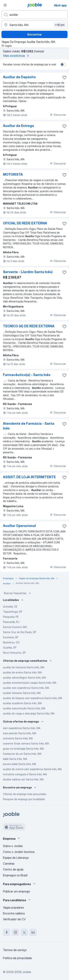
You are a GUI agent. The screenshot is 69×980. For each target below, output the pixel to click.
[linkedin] (33, 932)
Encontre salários (14, 913)
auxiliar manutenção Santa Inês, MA (24, 708)
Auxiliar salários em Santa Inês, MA (23, 779)
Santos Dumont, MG (15, 627)
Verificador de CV (14, 919)
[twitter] (24, 932)
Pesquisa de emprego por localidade (24, 799)
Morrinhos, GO (11, 642)
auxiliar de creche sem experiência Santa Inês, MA (32, 769)
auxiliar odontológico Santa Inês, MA (24, 678)
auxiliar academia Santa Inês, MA (22, 703)
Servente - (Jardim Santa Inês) (28, 272)
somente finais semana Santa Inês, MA (26, 743)
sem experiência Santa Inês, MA (22, 728)
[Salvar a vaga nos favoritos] (64, 77)
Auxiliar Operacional (19, 526)
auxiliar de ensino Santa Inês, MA (22, 672)
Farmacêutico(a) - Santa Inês (27, 375)
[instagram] (15, 932)
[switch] (63, 64)
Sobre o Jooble (13, 846)
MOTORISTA (13, 174)
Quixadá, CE (10, 606)
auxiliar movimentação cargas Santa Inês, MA (30, 683)
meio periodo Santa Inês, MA (20, 733)
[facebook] (7, 932)
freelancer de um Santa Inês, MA (22, 754)
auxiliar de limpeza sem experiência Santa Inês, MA (33, 698)
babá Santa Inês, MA (15, 759)
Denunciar (58, 115)
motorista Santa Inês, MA (18, 738)
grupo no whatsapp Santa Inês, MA (23, 749)
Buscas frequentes (18, 593)
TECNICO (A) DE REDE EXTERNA (29, 326)
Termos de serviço (15, 950)
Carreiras (9, 864)
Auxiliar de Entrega (18, 126)
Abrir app (60, 5)
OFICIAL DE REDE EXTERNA (25, 223)
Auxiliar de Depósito (19, 77)
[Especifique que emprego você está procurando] (34, 15)
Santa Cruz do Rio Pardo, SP (20, 632)
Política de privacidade (17, 958)
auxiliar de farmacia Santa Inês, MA (24, 667)
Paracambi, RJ (11, 622)
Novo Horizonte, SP (14, 653)
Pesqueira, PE (11, 617)
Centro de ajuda (13, 869)
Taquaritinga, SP (13, 612)
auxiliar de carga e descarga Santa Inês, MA (29, 713)
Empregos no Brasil (15, 875)
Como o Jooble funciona (19, 852)
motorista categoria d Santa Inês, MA (25, 774)
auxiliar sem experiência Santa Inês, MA (26, 688)
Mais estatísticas (17, 56)
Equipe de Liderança (16, 858)
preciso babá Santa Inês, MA (20, 764)
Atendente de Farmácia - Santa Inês (29, 426)
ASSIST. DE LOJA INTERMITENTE (29, 477)
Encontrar (35, 34)
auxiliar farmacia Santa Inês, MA (22, 693)
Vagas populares (13, 907)
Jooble (27, 972)
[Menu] (5, 5)
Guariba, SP (10, 648)
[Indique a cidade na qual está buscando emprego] (34, 25)
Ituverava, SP (11, 637)
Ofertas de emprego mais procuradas (25, 794)
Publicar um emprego (16, 891)
